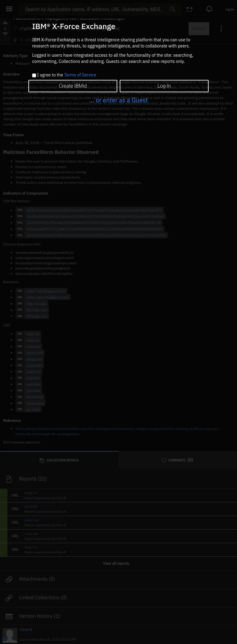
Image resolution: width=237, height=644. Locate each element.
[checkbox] (34, 75)
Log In (164, 86)
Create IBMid (73, 86)
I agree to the (67, 75)
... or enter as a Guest (118, 100)
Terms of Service (80, 75)
